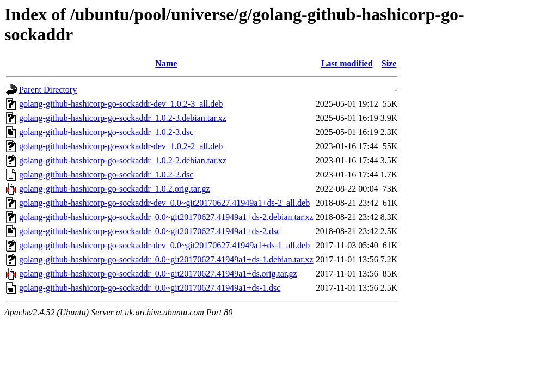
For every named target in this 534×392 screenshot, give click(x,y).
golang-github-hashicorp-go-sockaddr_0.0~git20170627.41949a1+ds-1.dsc (150, 288)
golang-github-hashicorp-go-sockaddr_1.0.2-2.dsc (106, 174)
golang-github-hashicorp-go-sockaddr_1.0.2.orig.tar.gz (115, 189)
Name (166, 63)
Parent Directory (48, 90)
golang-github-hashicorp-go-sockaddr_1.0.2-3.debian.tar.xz (123, 118)
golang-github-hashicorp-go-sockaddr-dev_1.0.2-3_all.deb (121, 104)
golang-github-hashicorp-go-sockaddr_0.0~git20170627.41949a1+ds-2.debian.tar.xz (166, 217)
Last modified (347, 63)
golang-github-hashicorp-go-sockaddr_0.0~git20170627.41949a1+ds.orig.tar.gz (158, 274)
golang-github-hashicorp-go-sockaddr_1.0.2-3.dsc (106, 132)
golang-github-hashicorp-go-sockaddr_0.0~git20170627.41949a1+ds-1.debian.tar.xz (166, 259)
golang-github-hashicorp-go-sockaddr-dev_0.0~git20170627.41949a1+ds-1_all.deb (164, 245)
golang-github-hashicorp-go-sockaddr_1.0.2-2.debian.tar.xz (123, 160)
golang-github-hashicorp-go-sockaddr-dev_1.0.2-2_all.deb (121, 146)
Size (389, 63)
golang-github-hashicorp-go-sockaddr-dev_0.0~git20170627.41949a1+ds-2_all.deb (164, 203)
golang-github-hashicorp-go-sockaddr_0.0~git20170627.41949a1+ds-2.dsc (150, 231)
